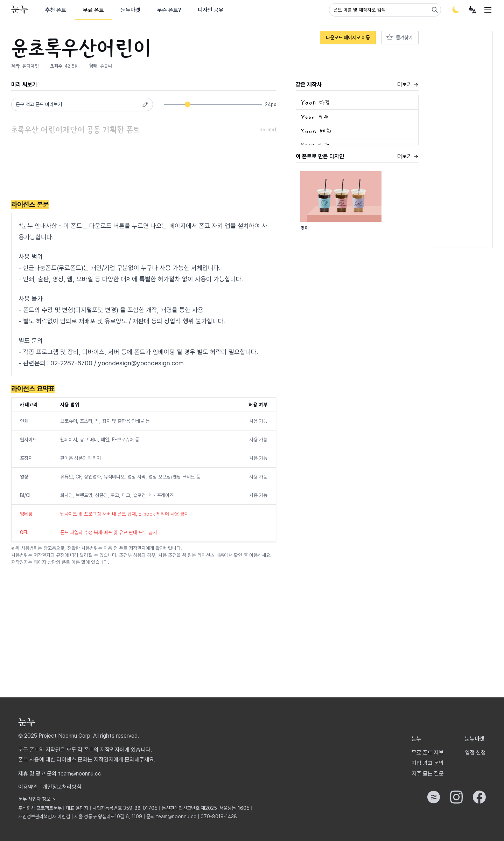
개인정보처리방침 (62, 787)
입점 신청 (475, 753)
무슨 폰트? (169, 10)
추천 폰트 (56, 10)
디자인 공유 (211, 10)
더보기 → (408, 85)
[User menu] (472, 10)
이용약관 (28, 787)
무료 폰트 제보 (428, 753)
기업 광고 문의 (428, 763)
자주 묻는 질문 (428, 774)
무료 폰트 (93, 10)
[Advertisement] (139, 168)
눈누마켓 (131, 10)
